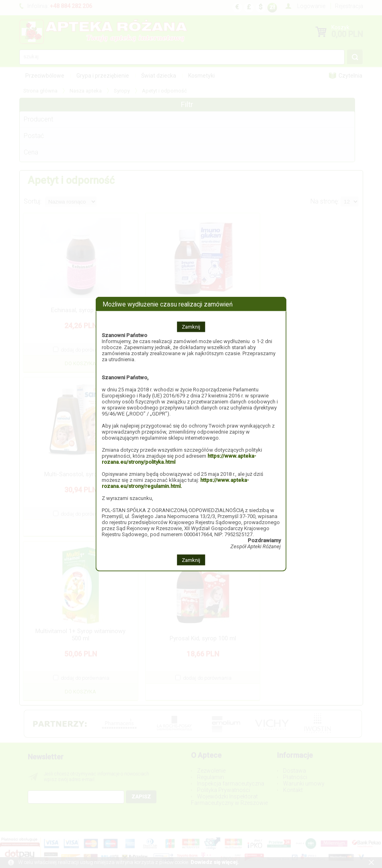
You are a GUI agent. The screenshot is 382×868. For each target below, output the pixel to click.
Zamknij (191, 327)
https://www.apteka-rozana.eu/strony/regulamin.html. (175, 483)
